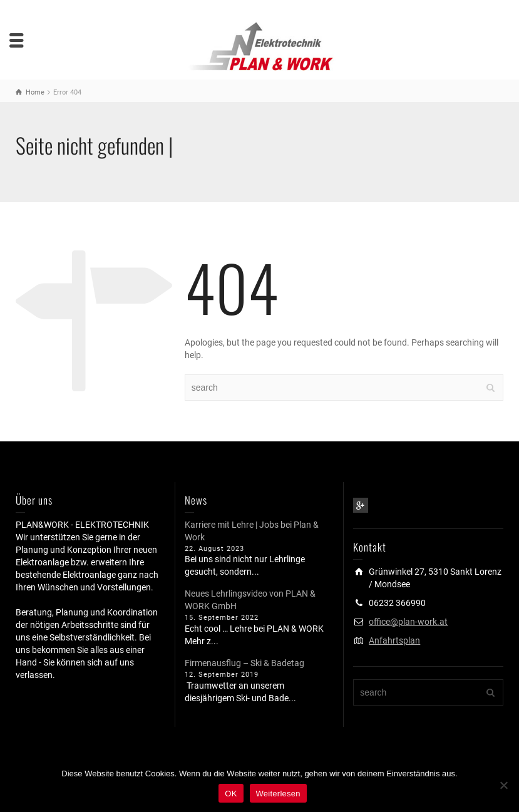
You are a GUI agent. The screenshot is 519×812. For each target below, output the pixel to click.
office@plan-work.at (408, 622)
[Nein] (503, 785)
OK (231, 794)
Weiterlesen (278, 794)
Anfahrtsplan (394, 640)
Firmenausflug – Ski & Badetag (244, 663)
